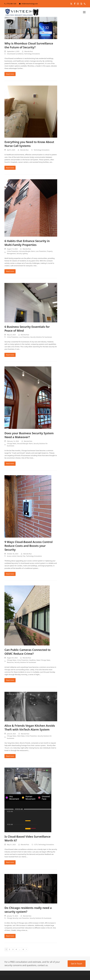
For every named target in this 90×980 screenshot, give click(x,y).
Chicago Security (12, 918)
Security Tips (21, 556)
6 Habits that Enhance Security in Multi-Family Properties (27, 243)
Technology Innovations (32, 54)
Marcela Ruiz (29, 51)
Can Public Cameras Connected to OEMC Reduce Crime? (27, 652)
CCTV (36, 845)
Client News (21, 736)
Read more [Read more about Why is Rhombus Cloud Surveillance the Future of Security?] (10, 74)
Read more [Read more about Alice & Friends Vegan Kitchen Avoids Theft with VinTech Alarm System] (10, 756)
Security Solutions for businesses (41, 337)
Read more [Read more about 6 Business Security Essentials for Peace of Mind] (10, 355)
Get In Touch (77, 964)
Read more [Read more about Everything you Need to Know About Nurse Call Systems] (10, 168)
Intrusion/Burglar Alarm (27, 251)
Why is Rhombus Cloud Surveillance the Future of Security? (29, 45)
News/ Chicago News (43, 660)
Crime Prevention (13, 251)
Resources (10, 662)
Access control (12, 556)
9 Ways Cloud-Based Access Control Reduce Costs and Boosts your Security (28, 546)
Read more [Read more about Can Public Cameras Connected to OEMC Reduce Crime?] (10, 680)
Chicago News (12, 444)
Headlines (32, 660)
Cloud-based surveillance (15, 54)
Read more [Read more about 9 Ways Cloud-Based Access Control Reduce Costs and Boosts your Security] (10, 574)
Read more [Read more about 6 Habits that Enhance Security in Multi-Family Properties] (10, 271)
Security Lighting (22, 254)
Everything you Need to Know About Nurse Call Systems (29, 144)
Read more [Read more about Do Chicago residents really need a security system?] (10, 936)
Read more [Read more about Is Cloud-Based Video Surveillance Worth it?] (10, 862)
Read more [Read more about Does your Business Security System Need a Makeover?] (10, 463)
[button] (84, 12)
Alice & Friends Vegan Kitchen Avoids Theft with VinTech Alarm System (30, 727)
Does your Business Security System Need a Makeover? (29, 435)
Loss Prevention (41, 251)
